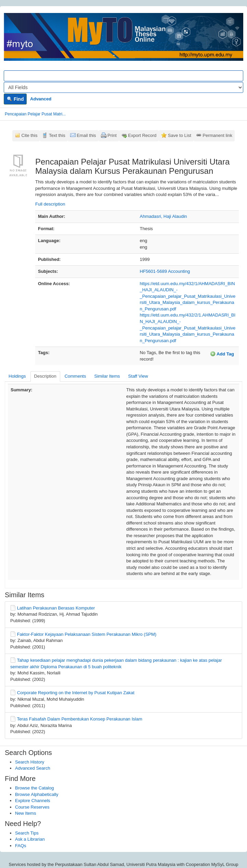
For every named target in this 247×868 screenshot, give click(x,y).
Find (15, 99)
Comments (75, 376)
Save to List (180, 135)
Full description (50, 204)
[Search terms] (123, 76)
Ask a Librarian (30, 839)
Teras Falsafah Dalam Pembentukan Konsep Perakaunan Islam (79, 719)
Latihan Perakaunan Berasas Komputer (56, 608)
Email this (86, 135)
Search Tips (27, 833)
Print (112, 135)
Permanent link (217, 135)
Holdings (17, 376)
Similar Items (107, 376)
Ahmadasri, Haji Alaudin (164, 216)
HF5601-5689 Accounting (165, 271)
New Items (25, 813)
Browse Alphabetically (37, 794)
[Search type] (123, 87)
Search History (30, 762)
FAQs (21, 846)
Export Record (142, 135)
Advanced (41, 99)
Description (45, 376)
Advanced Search (33, 768)
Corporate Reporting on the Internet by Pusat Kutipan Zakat (76, 693)
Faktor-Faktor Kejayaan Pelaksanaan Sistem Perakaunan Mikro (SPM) (87, 634)
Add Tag (222, 354)
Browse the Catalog (34, 788)
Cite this (30, 135)
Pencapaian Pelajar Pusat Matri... (35, 114)
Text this (57, 135)
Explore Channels (33, 801)
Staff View (138, 376)
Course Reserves (32, 807)
